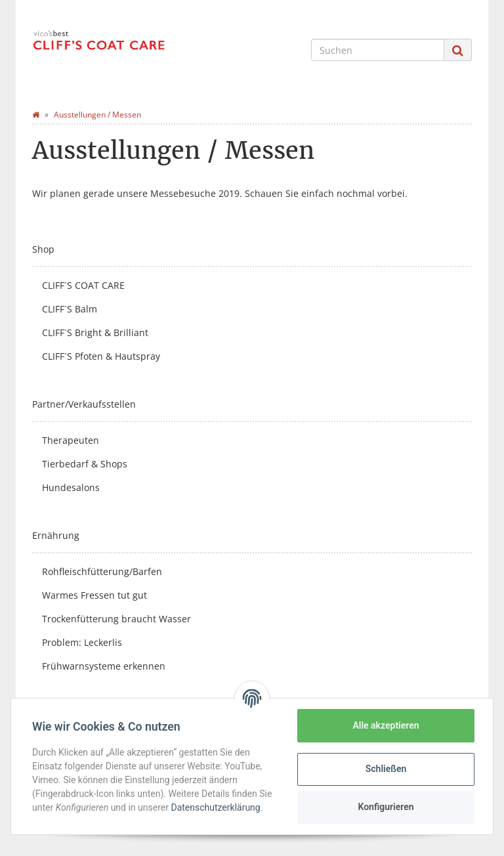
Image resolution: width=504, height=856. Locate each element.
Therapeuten (71, 440)
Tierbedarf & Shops (85, 464)
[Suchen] (378, 50)
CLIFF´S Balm (70, 309)
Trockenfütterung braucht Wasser (116, 619)
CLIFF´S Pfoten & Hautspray (101, 356)
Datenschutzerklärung (215, 807)
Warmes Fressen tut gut (94, 595)
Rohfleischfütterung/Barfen (102, 571)
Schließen (386, 769)
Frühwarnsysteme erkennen (104, 666)
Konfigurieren (386, 807)
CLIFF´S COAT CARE (83, 285)
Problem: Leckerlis (82, 642)
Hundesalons (71, 487)
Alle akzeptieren (386, 725)
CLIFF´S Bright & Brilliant (95, 332)
